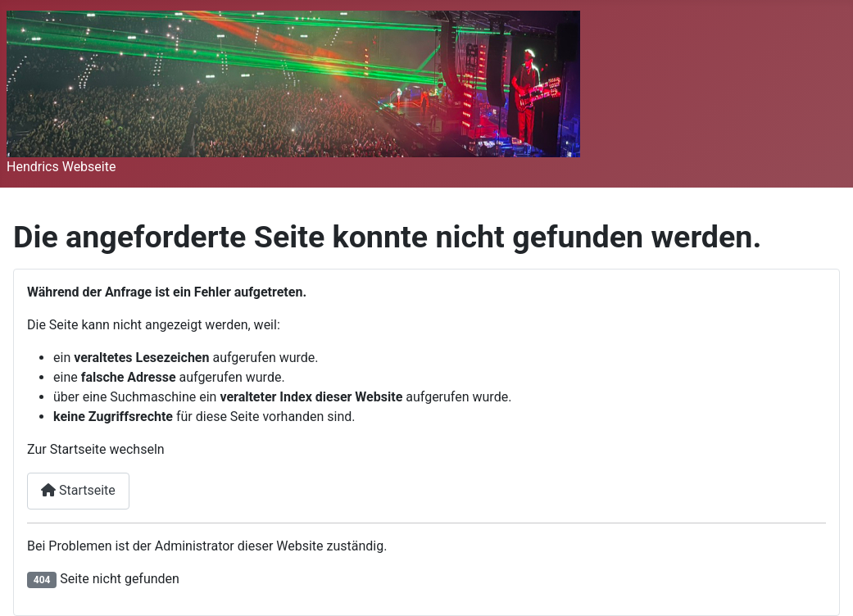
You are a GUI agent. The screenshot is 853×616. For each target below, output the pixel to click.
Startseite (78, 490)
